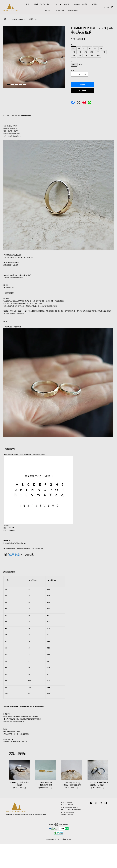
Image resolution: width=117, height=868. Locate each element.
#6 (84, 48)
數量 (72, 70)
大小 (72, 61)
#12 (86, 52)
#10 (74, 52)
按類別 (94, 4)
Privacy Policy (59, 839)
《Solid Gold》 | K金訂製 (61, 4)
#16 (74, 56)
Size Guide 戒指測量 (67, 805)
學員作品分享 (60, 10)
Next (62, 57)
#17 (80, 56)
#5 (79, 48)
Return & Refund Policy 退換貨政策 (71, 810)
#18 (86, 56)
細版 (74, 65)
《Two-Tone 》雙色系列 (80, 4)
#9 (101, 48)
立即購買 (82, 84)
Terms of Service (50, 839)
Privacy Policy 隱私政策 (68, 812)
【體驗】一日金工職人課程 (41, 4)
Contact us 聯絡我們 (67, 815)
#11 (80, 52)
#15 (104, 52)
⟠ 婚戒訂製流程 (73, 10)
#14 (98, 52)
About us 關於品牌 (67, 802)
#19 (92, 56)
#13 (92, 52)
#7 (90, 48)
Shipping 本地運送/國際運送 (70, 807)
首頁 (28, 4)
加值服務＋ (48, 10)
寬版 (80, 65)
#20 (98, 56)
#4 (73, 48)
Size (72, 45)
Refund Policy (68, 839)
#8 (95, 48)
